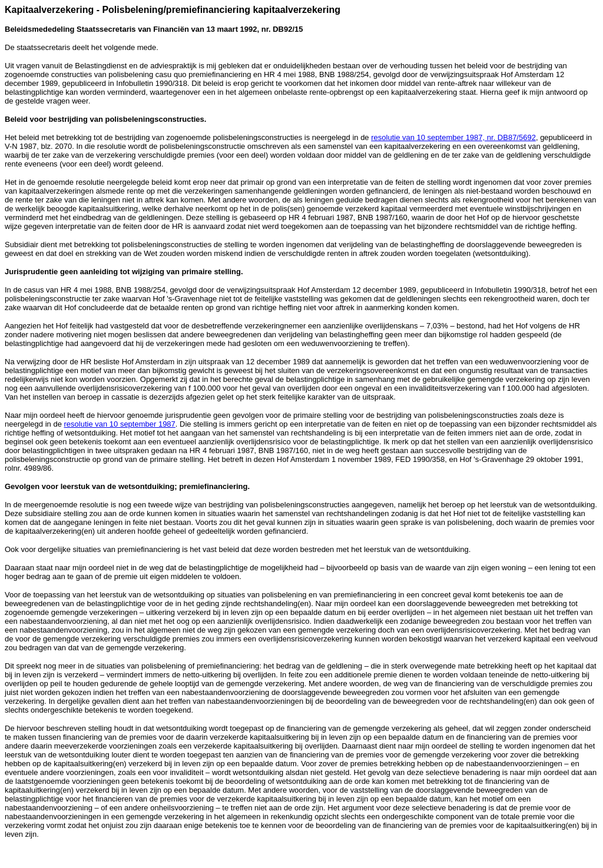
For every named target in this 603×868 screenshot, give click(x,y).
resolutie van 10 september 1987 (119, 424)
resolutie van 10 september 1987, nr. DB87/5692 (453, 137)
